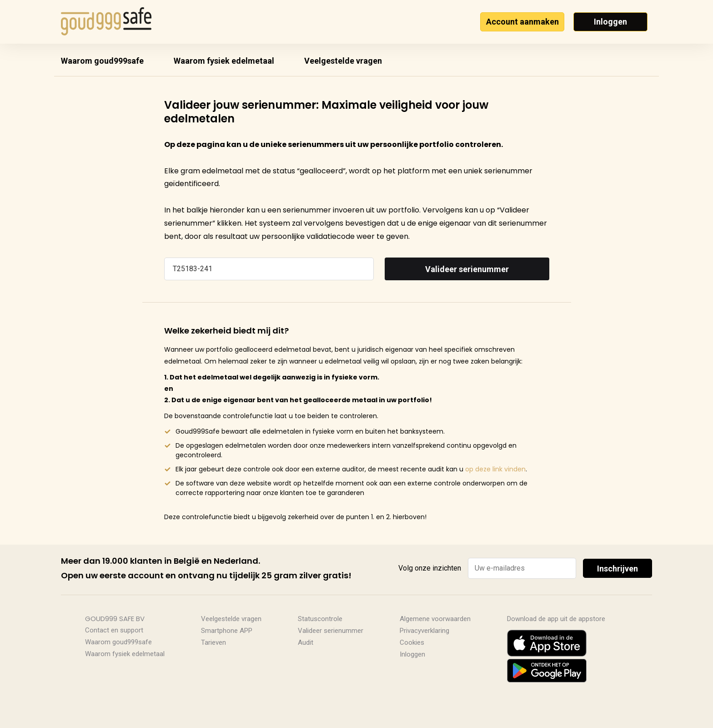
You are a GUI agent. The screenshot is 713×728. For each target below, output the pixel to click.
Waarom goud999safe (102, 61)
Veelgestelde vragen (343, 61)
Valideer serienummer (467, 269)
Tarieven (213, 642)
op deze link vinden (495, 469)
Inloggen (610, 22)
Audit (306, 642)
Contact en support (114, 630)
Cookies (412, 642)
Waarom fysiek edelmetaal (224, 61)
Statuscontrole (320, 619)
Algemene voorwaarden (435, 619)
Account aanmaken (522, 22)
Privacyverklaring (424, 631)
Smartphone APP (227, 631)
